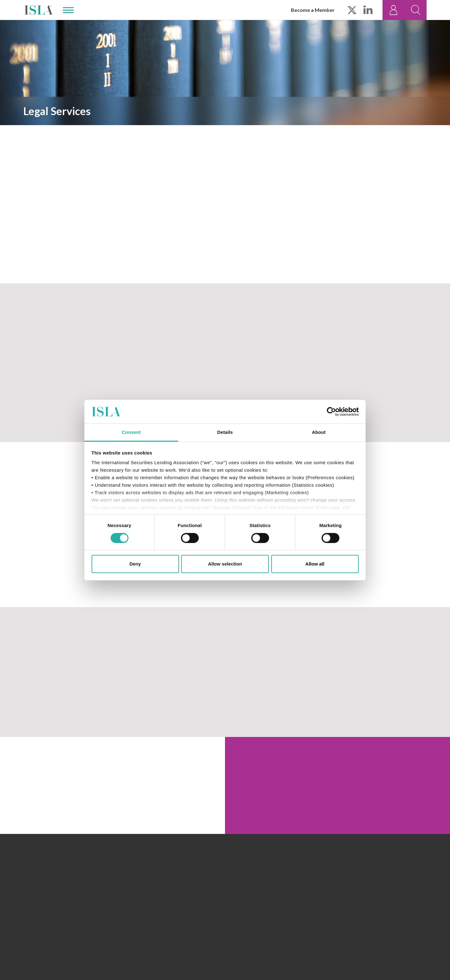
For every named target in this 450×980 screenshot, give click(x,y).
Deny (135, 564)
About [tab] (319, 432)
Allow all (315, 564)
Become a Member (313, 10)
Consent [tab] (131, 432)
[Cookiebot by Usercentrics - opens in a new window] (331, 412)
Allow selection (225, 564)
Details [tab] (225, 432)
